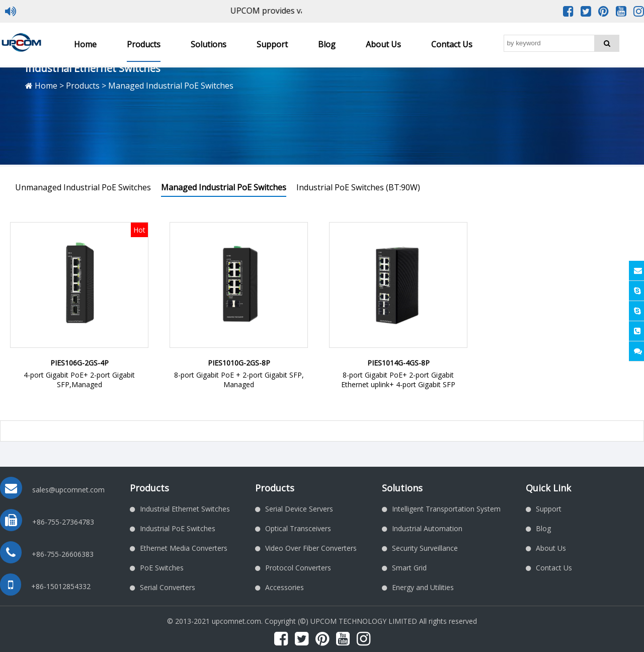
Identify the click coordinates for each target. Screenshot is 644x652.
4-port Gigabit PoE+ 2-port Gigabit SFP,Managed (79, 380)
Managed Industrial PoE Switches (224, 187)
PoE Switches (162, 568)
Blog (327, 44)
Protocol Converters (298, 568)
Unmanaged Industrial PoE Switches (83, 187)
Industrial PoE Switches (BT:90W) (358, 187)
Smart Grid (409, 568)
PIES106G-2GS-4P (79, 363)
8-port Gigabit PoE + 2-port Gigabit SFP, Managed (239, 380)
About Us (383, 44)
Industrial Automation (427, 528)
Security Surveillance (425, 548)
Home (85, 44)
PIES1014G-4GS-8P (398, 363)
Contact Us (452, 44)
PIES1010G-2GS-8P (239, 363)
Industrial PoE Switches (178, 528)
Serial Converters (168, 587)
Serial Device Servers (299, 509)
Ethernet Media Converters (184, 548)
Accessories (285, 587)
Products (144, 44)
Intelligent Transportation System (446, 509)
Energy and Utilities (423, 587)
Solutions (209, 44)
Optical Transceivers (298, 528)
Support (272, 44)
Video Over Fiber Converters (311, 548)
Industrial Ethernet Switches (185, 509)
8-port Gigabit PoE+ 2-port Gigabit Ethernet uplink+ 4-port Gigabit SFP (398, 380)
